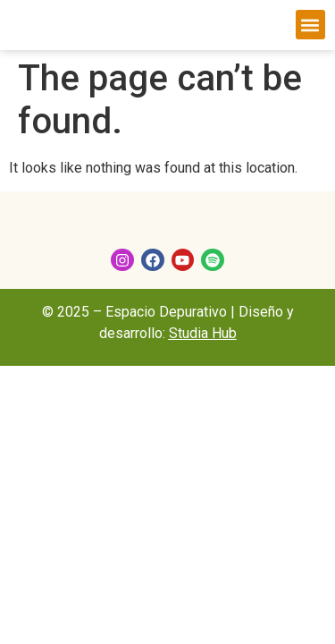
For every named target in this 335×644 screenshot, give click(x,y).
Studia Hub (203, 333)
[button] (310, 25)
